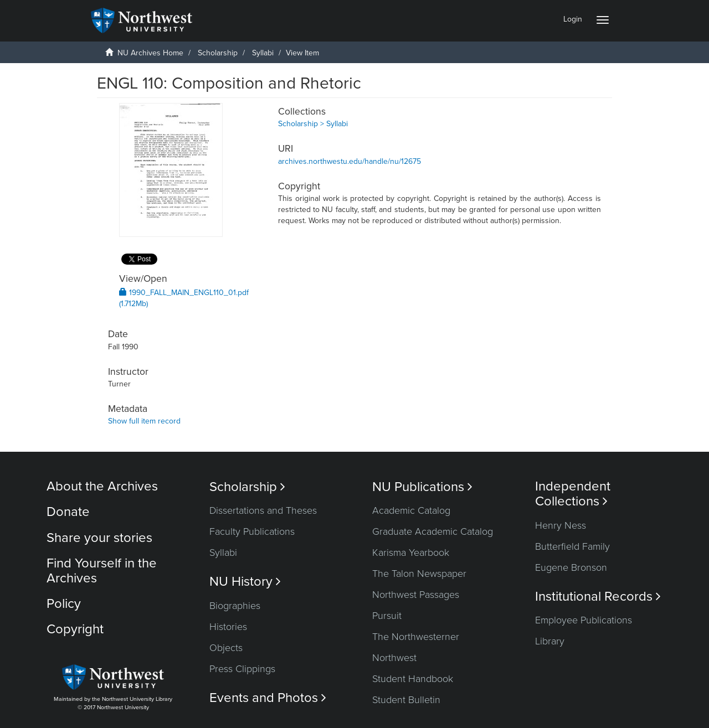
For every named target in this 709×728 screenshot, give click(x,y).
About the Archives (102, 486)
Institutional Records (598, 597)
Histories (228, 627)
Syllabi (263, 53)
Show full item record (144, 421)
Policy (64, 604)
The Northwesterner (416, 637)
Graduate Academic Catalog (433, 531)
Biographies (235, 606)
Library (550, 641)
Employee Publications (584, 620)
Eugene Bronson (571, 567)
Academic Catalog (411, 510)
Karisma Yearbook (411, 553)
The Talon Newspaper (419, 574)
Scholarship (218, 53)
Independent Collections (573, 494)
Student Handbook (413, 679)
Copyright (75, 629)
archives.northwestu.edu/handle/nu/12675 (350, 161)
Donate (68, 512)
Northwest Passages (416, 595)
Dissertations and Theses (263, 510)
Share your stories (99, 538)
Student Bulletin (406, 700)
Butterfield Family (572, 546)
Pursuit (387, 616)
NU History (245, 582)
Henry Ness (561, 525)
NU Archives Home (150, 53)
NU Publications (422, 487)
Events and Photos (268, 698)
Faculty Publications (252, 531)
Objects (226, 648)
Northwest (394, 658)
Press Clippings (242, 669)
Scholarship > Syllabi (313, 124)
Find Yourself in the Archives (102, 570)
